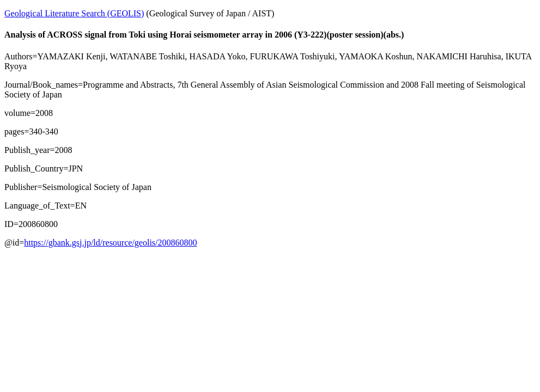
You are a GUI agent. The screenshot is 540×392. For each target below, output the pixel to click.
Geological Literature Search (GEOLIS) (74, 13)
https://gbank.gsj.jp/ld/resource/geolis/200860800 (110, 243)
